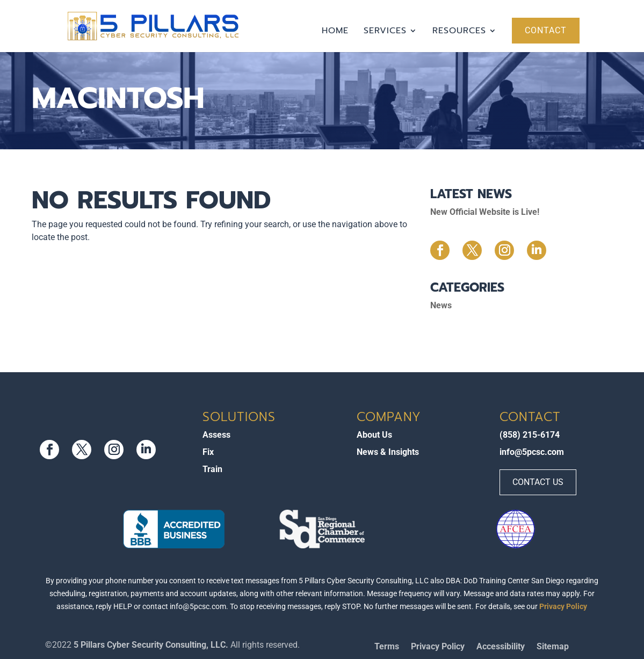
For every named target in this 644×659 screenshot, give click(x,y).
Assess (216, 435)
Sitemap (553, 647)
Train (212, 469)
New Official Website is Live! (485, 212)
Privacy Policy (563, 606)
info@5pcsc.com (532, 452)
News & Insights (388, 452)
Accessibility (501, 647)
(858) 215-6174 (530, 435)
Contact (546, 30)
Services (385, 32)
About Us (374, 435)
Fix (208, 452)
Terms (387, 647)
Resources (459, 32)
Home (335, 32)
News (441, 305)
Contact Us (538, 482)
